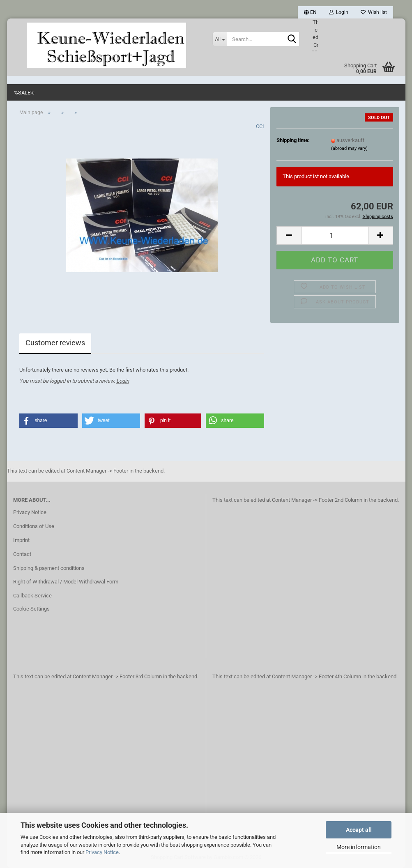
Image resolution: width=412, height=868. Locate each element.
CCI (260, 126)
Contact (22, 554)
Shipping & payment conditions (49, 568)
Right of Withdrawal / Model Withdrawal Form (66, 582)
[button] (310, 12)
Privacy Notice (102, 852)
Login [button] (339, 12)
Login (123, 381)
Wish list (374, 12)
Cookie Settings (31, 609)
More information (359, 847)
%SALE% (24, 93)
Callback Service (32, 596)
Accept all (359, 830)
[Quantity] (335, 235)
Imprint (21, 540)
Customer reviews (55, 343)
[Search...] (220, 39)
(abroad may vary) (349, 148)
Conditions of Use (34, 526)
